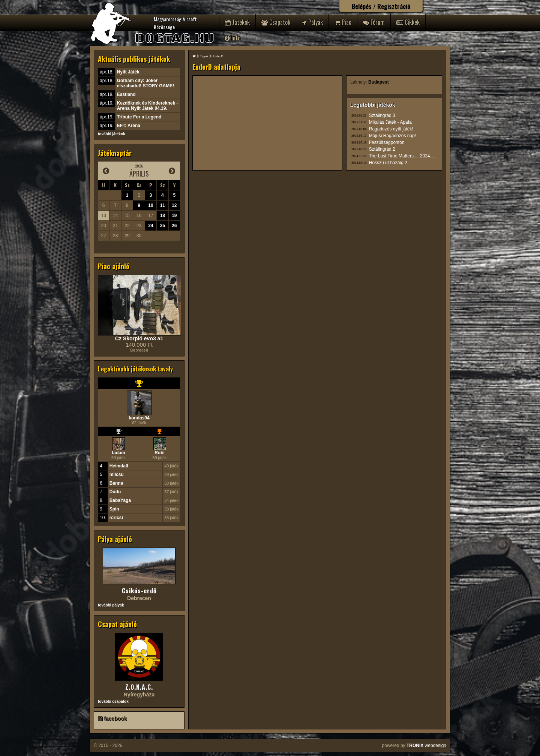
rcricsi (116, 518)
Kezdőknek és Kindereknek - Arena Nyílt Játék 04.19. (148, 106)
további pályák (111, 605)
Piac (343, 22)
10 (151, 205)
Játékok (237, 22)
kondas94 (139, 418)
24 (151, 226)
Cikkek (408, 22)
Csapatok (276, 22)
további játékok (112, 134)
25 (163, 226)
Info (232, 38)
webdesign (426, 746)
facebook (112, 719)
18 (163, 216)
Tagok (204, 56)
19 (174, 216)
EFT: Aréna (129, 126)
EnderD (218, 56)
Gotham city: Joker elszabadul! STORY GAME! (145, 83)
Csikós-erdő (139, 591)
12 (174, 205)
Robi (160, 453)
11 (163, 205)
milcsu (117, 475)
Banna (116, 483)
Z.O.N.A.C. (139, 687)
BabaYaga (120, 500)
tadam (118, 453)
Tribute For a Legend (139, 117)
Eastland (126, 94)
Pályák (312, 22)
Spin (114, 509)
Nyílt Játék (128, 72)
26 (174, 226)
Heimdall (119, 466)
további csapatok (113, 701)
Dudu (115, 492)
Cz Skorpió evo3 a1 (139, 338)
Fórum (374, 22)
